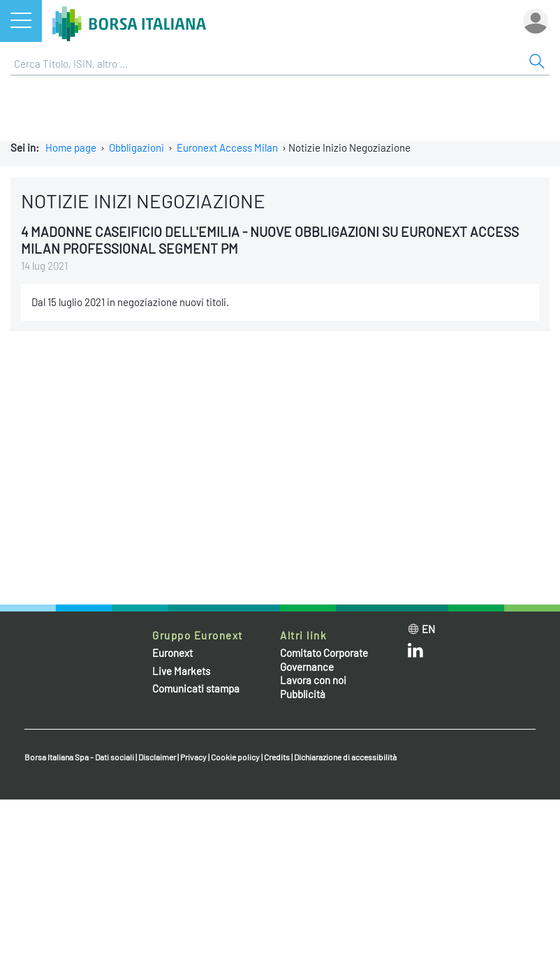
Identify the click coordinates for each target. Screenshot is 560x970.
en (428, 629)
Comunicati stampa (196, 688)
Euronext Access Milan (227, 147)
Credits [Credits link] (277, 757)
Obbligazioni (137, 147)
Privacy (193, 757)
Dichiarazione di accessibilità (345, 757)
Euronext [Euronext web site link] (172, 653)
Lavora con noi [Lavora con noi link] (313, 680)
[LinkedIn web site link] (415, 653)
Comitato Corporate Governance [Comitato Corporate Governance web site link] (324, 660)
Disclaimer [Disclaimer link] (157, 757)
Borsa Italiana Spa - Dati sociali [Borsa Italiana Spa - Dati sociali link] (79, 757)
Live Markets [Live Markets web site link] (181, 671)
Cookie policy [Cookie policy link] (235, 757)
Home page (71, 147)
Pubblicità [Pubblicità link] (303, 694)
